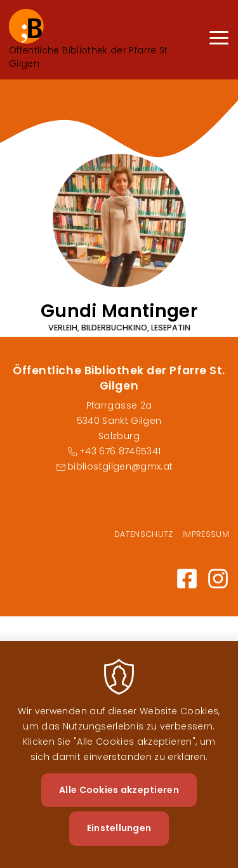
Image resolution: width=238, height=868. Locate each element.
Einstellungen (119, 844)
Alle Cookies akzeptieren (119, 806)
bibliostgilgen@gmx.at (120, 466)
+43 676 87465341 (120, 451)
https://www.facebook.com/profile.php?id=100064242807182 (187, 579)
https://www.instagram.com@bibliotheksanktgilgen (218, 579)
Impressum (206, 534)
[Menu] (219, 40)
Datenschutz (144, 534)
